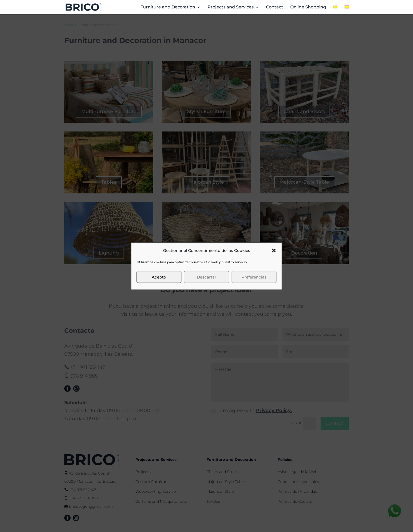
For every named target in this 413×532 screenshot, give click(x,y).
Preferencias (254, 277)
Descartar (206, 277)
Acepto (159, 277)
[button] (274, 251)
